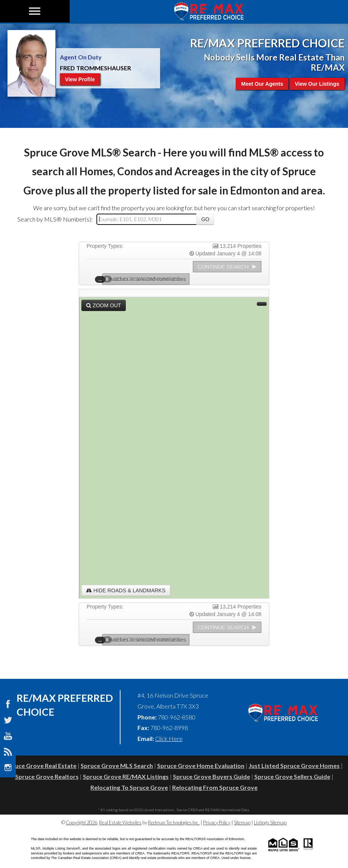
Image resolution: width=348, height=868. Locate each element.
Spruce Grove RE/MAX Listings (126, 776)
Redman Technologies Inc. (174, 822)
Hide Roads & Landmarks (126, 590)
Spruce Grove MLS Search (117, 766)
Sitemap (242, 822)
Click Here (169, 738)
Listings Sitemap (270, 822)
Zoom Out (104, 305)
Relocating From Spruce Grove (215, 787)
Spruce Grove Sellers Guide (292, 776)
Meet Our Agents (262, 84)
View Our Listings (317, 84)
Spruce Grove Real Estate (41, 766)
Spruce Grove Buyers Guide (211, 776)
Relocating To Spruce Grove (129, 787)
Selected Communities (143, 279)
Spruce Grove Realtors (47, 776)
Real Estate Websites (120, 822)
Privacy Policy (217, 822)
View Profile (80, 79)
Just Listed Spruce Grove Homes (294, 766)
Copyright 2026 (82, 822)
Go (205, 219)
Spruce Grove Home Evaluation (201, 766)
